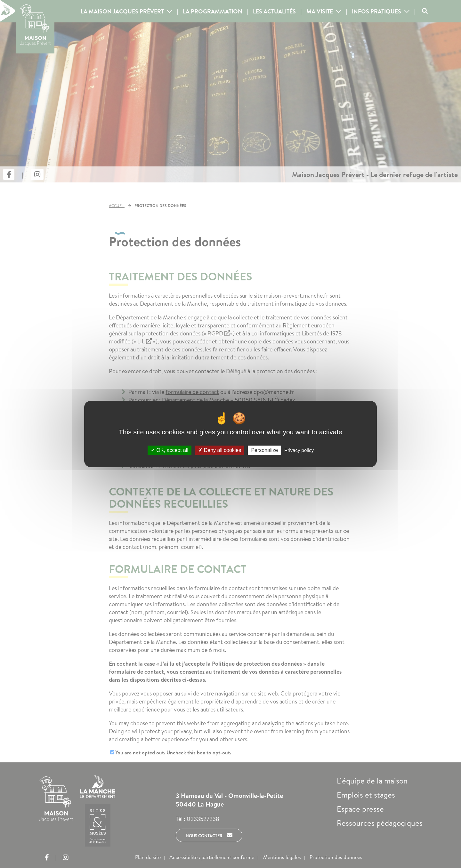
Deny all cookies (220, 450)
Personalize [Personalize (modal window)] (264, 450)
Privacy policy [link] (299, 450)
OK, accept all (170, 450)
